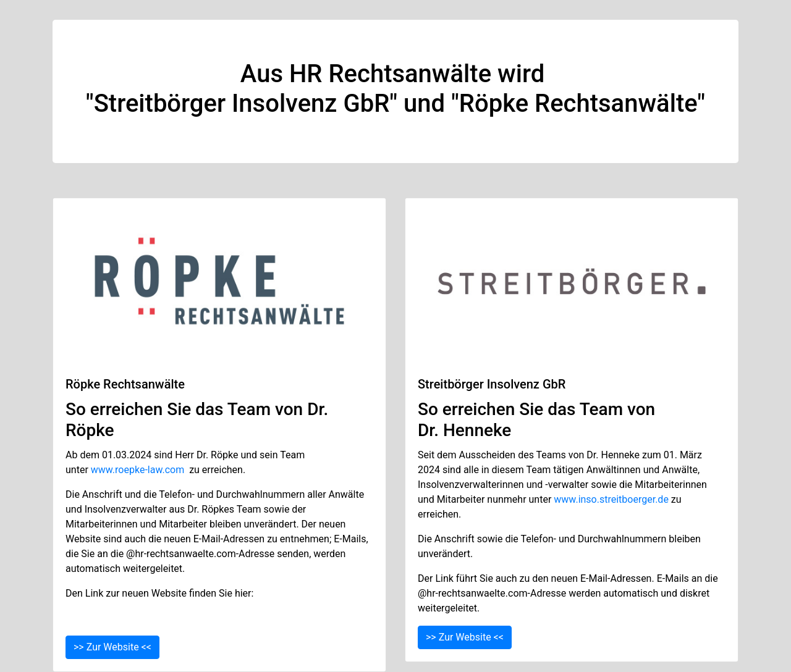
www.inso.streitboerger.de (611, 499)
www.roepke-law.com (137, 470)
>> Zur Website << (112, 647)
